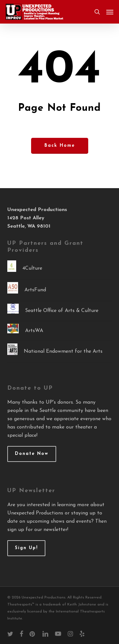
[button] (110, 12)
